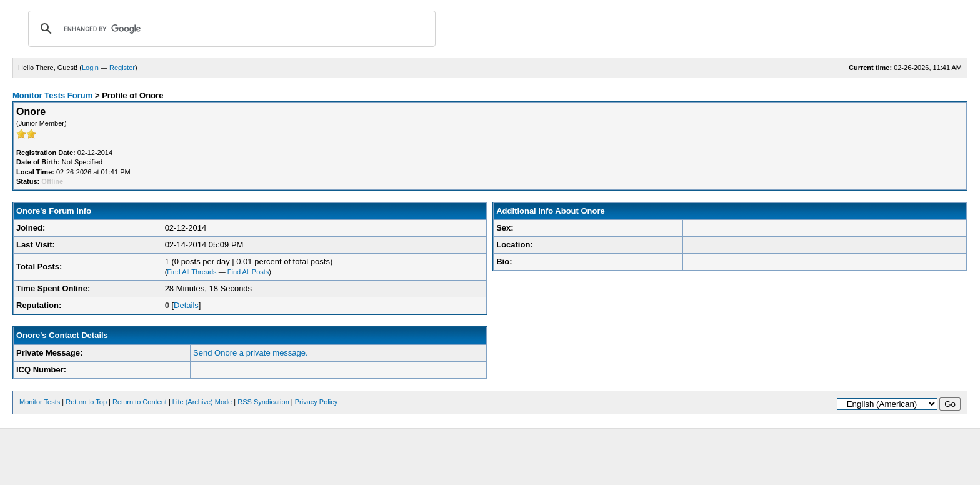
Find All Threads (192, 272)
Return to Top (86, 402)
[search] (230, 29)
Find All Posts (248, 272)
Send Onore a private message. (251, 353)
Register (122, 67)
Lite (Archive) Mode (202, 402)
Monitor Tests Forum (52, 95)
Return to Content (140, 402)
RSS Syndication (263, 402)
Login (90, 67)
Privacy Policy (316, 402)
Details (186, 305)
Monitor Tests (40, 402)
